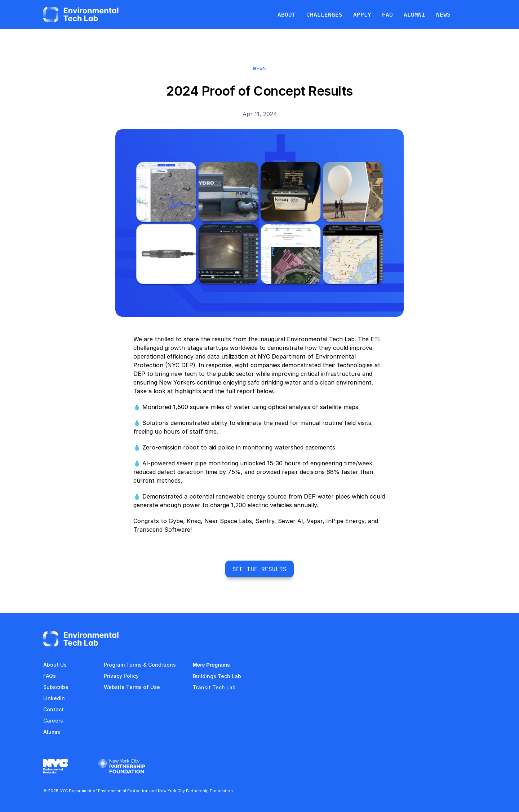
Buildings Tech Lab (217, 676)
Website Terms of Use (132, 687)
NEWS (443, 14)
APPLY (362, 14)
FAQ (48, 676)
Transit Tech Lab (214, 687)
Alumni (52, 732)
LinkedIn (54, 698)
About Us (55, 665)
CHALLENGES (324, 14)
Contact (54, 709)
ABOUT (287, 14)
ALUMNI (414, 14)
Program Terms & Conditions (140, 665)
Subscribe (56, 687)
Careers (53, 721)
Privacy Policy (121, 676)
